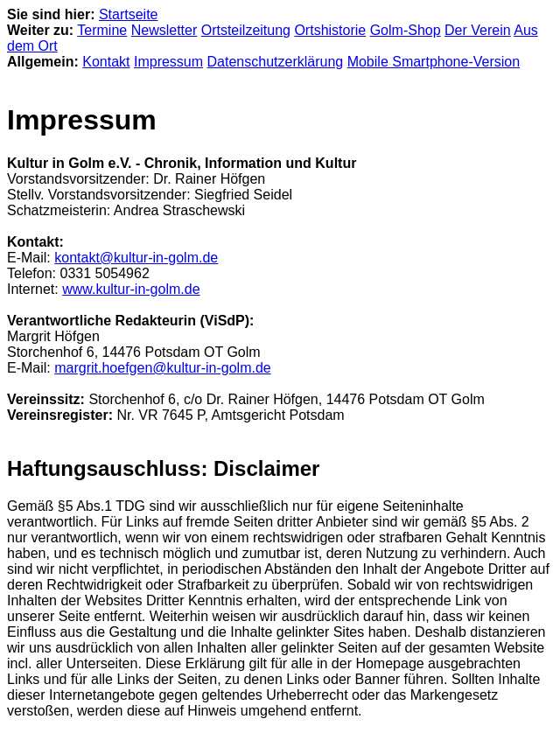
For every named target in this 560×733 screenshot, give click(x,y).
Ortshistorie (330, 30)
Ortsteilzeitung (246, 30)
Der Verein (478, 30)
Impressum (168, 62)
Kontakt (106, 62)
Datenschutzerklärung (276, 62)
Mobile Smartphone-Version (434, 62)
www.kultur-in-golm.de (131, 289)
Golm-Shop (406, 30)
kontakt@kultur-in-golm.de (136, 258)
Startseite (129, 14)
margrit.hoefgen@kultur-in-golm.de (162, 368)
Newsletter (164, 30)
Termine (102, 30)
